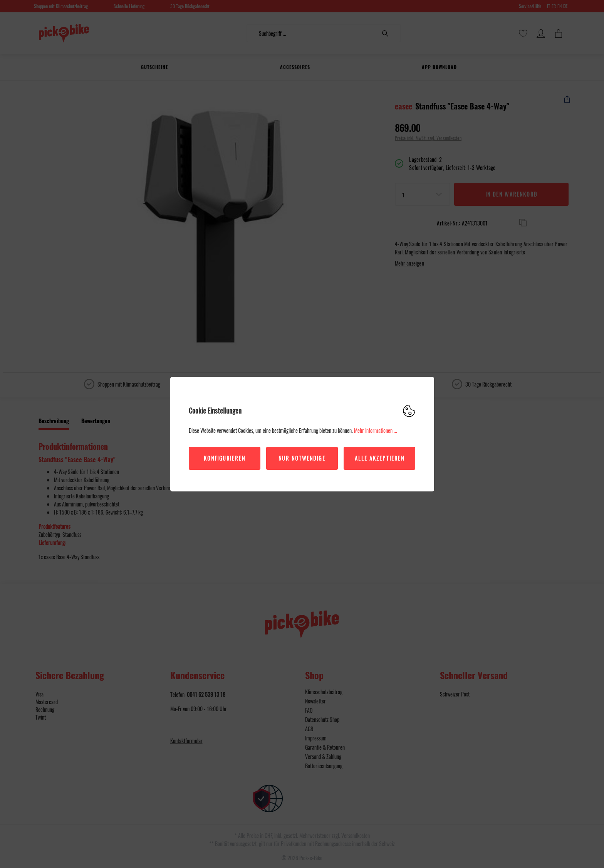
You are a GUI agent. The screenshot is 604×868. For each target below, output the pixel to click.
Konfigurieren (225, 458)
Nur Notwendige (302, 458)
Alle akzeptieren (380, 458)
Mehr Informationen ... (376, 430)
